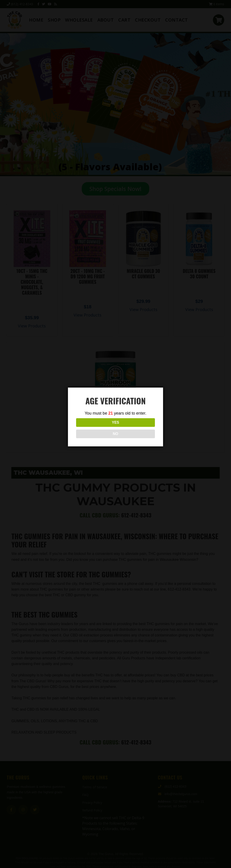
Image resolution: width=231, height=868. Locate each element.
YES (95, 428)
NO (136, 428)
